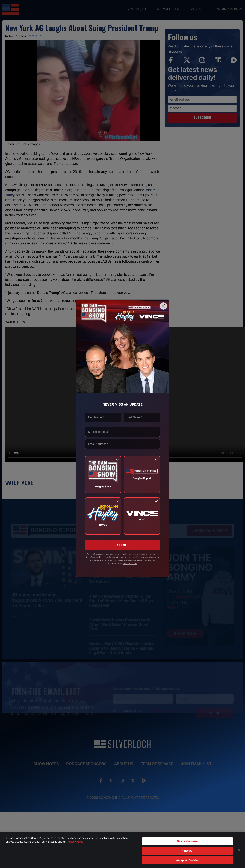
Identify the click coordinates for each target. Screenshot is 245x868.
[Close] (163, 306)
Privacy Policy (75, 842)
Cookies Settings (187, 841)
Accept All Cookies (187, 860)
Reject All (187, 851)
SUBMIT (123, 545)
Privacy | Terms (130, 564)
